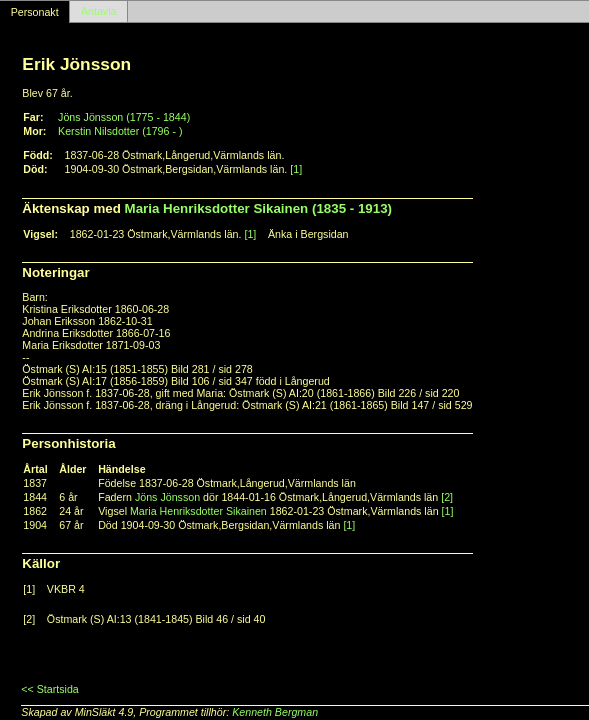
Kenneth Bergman (275, 712)
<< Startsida (49, 689)
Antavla (99, 12)
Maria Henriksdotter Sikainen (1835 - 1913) (258, 208)
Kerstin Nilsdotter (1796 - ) (120, 131)
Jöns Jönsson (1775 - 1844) (124, 117)
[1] (296, 169)
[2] (447, 497)
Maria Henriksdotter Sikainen (198, 511)
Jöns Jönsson (167, 497)
